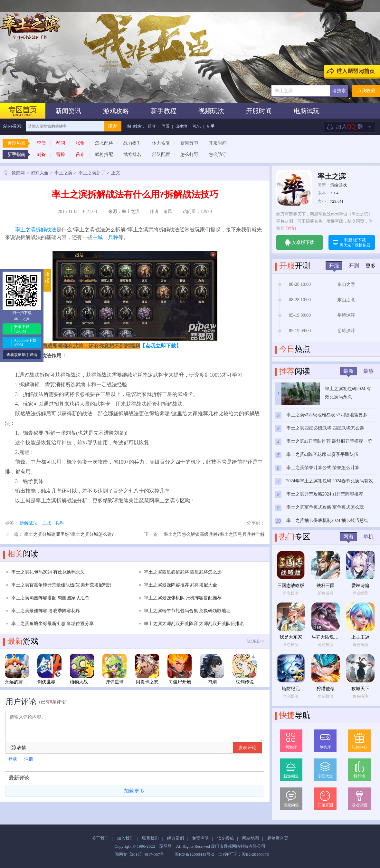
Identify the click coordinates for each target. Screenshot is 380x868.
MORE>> (256, 641)
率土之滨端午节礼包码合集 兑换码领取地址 (187, 611)
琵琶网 (18, 173)
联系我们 (150, 838)
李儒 (41, 143)
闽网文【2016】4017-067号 (139, 854)
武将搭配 (104, 154)
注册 (29, 759)
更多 (371, 266)
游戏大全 (40, 173)
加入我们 (125, 838)
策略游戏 (338, 185)
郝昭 (61, 143)
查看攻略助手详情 (22, 355)
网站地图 (251, 838)
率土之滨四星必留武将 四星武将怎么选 (183, 572)
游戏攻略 (116, 111)
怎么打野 (189, 154)
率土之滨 (63, 173)
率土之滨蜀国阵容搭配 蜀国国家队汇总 (50, 598)
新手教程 (164, 111)
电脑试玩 (307, 111)
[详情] (290, 228)
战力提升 (132, 143)
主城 (98, 237)
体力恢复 (161, 143)
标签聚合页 (278, 838)
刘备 (41, 154)
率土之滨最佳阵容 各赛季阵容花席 (46, 611)
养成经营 (360, 593)
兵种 (113, 237)
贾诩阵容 (189, 143)
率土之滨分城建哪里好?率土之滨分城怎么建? (69, 534)
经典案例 (176, 838)
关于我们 (100, 838)
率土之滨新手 (92, 173)
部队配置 (161, 154)
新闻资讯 (68, 111)
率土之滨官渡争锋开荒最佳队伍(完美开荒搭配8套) (61, 585)
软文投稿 (225, 838)
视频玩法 (211, 111)
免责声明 (200, 838)
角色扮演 (291, 593)
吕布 (80, 154)
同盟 (166, 126)
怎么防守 (218, 154)
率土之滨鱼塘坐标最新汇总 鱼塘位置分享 (52, 624)
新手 (211, 126)
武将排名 (132, 154)
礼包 (197, 126)
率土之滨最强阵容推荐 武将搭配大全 (181, 585)
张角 (80, 143)
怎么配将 (104, 143)
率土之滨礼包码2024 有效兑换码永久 (48, 572)
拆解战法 (46, 230)
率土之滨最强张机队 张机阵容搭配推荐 (183, 598)
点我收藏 (366, 91)
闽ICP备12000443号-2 (194, 854)
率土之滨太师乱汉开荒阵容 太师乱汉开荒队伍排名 (194, 624)
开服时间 (259, 111)
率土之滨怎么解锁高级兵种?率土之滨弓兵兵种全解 (214, 534)
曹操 (61, 154)
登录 (13, 759)
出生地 (181, 126)
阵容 (152, 126)
